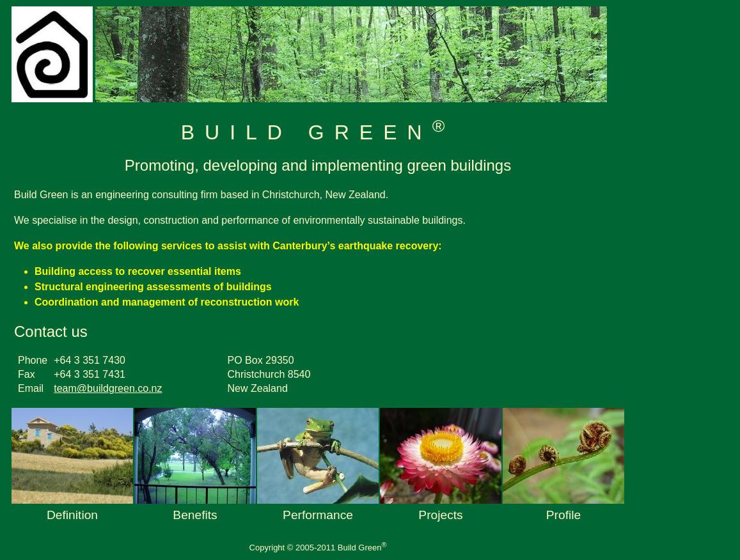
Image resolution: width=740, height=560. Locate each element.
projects (440, 515)
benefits (195, 515)
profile (563, 515)
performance (318, 515)
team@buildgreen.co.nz (108, 388)
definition (72, 515)
